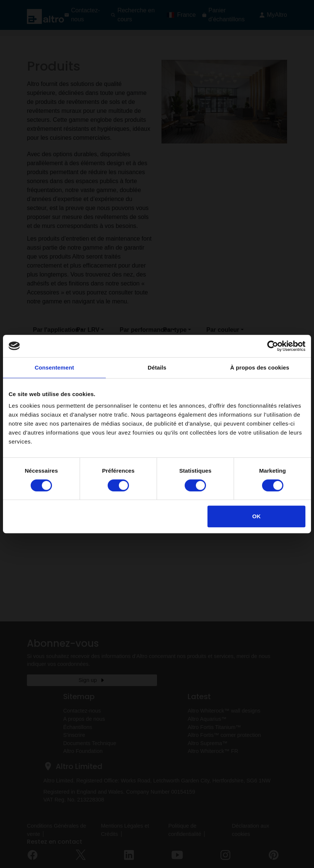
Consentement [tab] (54, 367)
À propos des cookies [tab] (260, 367)
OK (257, 516)
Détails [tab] (157, 367)
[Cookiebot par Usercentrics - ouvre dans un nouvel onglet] (273, 346)
